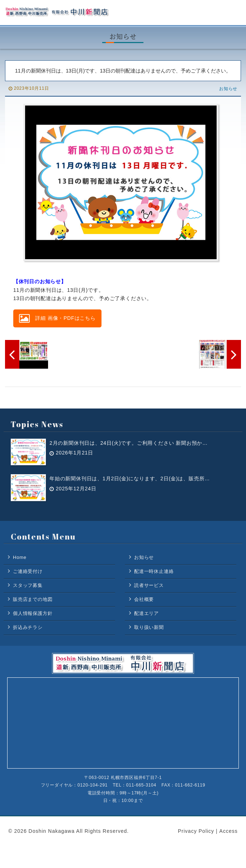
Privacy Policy (196, 831)
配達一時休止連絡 (154, 571)
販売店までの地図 (33, 599)
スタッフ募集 (28, 585)
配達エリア (146, 613)
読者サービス (149, 585)
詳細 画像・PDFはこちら (57, 318)
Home (20, 557)
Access (229, 831)
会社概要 (144, 599)
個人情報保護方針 (33, 613)
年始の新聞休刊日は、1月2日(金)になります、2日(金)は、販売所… (130, 479)
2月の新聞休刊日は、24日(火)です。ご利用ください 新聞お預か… (129, 443)
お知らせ (228, 89)
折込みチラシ (28, 627)
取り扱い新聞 (149, 627)
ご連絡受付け (28, 571)
